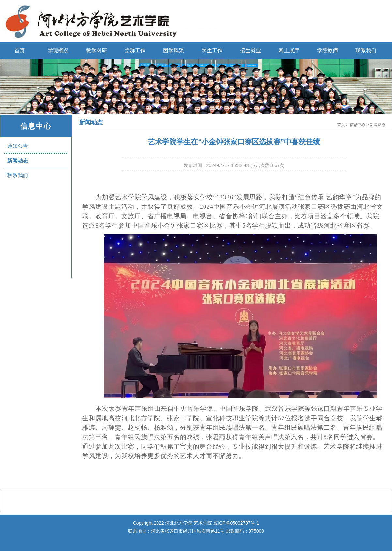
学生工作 (212, 50)
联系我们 (366, 50)
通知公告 (18, 146)
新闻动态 (18, 161)
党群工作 (135, 50)
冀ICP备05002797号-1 (236, 523)
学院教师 (327, 50)
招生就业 (250, 50)
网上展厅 (289, 50)
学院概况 (58, 50)
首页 (20, 50)
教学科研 (97, 50)
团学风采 (173, 50)
